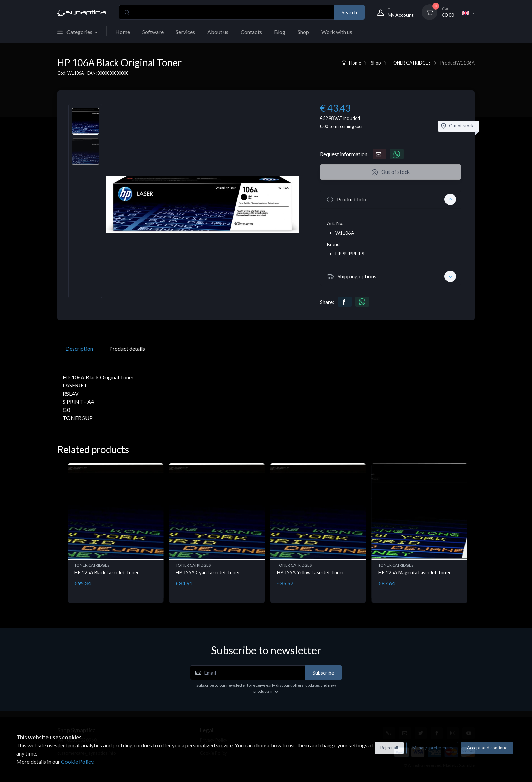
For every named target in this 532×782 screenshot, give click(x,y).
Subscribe (323, 673)
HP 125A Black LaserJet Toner (107, 572)
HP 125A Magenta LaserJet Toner (414, 572)
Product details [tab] (127, 349)
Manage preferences (432, 748)
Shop (303, 32)
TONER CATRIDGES (411, 63)
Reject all (389, 748)
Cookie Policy (77, 761)
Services (185, 32)
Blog (280, 32)
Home (123, 32)
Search (349, 12)
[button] (391, 199)
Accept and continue (487, 748)
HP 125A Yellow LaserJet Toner (310, 572)
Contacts (251, 32)
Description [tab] (79, 349)
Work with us (337, 32)
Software (153, 32)
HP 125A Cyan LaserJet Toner (208, 572)
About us (218, 32)
